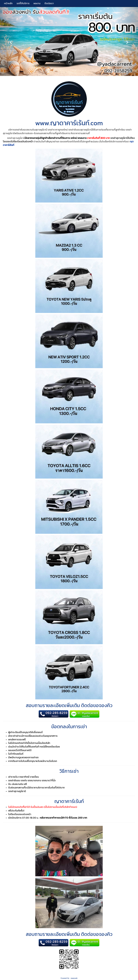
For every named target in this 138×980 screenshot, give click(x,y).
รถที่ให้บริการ (23, 3)
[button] (10, 41)
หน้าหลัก (8, 3)
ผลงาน (37, 3)
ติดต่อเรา (49, 3)
